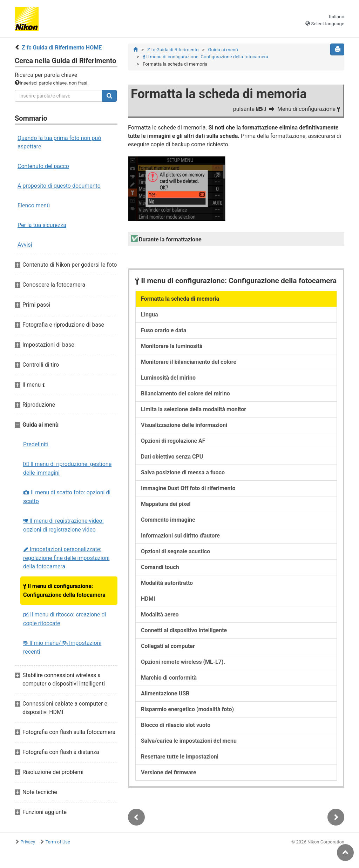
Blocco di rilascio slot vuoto (176, 725)
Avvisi (25, 245)
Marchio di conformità (169, 678)
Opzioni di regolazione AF (173, 441)
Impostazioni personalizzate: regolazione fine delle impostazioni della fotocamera (66, 558)
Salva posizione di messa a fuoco (183, 472)
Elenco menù (34, 205)
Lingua (150, 315)
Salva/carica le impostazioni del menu (189, 741)
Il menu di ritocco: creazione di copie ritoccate (65, 619)
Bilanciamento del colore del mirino (185, 393)
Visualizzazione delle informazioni (184, 425)
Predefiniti (36, 444)
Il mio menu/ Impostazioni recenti (62, 647)
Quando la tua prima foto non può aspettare (59, 142)
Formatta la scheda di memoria (180, 299)
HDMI (148, 599)
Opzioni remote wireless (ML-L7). (183, 662)
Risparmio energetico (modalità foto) (187, 709)
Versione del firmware (169, 772)
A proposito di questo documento (59, 186)
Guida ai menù (223, 50)
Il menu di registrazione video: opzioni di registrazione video (63, 525)
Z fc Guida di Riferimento (173, 50)
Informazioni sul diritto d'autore (180, 536)
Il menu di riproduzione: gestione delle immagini (67, 468)
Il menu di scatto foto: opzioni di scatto (67, 497)
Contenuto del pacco (43, 166)
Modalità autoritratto (167, 583)
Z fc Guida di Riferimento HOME (62, 48)
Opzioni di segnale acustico (175, 551)
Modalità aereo (160, 615)
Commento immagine (168, 520)
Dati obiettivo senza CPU (172, 457)
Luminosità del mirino (168, 378)
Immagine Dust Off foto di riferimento (188, 488)
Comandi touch (160, 567)
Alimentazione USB (165, 693)
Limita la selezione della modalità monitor (194, 409)
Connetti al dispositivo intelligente (184, 630)
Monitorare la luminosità (172, 346)
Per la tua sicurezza (42, 225)
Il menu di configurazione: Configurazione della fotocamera (64, 590)
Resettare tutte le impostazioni (180, 757)
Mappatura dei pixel (166, 504)
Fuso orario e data (164, 330)
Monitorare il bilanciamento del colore (189, 362)
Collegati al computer (168, 646)
